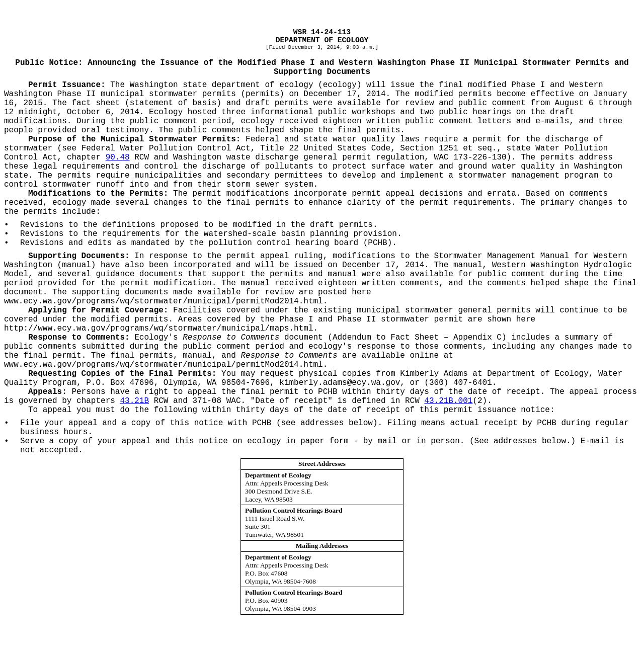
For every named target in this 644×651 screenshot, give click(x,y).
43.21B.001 (448, 401)
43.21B (134, 401)
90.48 (118, 157)
